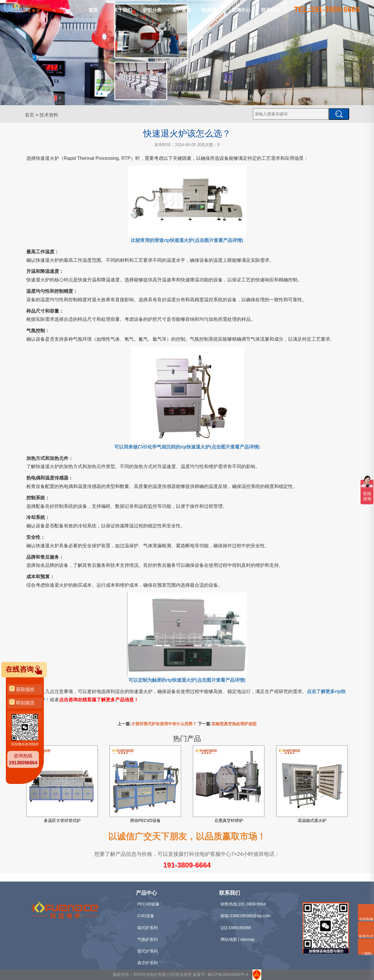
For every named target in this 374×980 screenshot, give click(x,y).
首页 (93, 10)
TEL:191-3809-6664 (327, 9)
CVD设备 (146, 916)
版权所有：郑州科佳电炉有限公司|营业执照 (153, 974)
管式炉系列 (148, 951)
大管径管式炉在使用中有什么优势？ (164, 724)
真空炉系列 (148, 963)
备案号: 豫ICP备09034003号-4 (221, 974)
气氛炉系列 (148, 939)
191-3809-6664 (187, 865)
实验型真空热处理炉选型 (234, 724)
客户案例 (182, 10)
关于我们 (123, 10)
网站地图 (229, 939)
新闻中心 (241, 10)
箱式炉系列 (148, 928)
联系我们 (271, 10)
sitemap (247, 939)
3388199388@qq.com (250, 916)
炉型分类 (152, 10)
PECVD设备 (148, 904)
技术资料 (211, 10)
